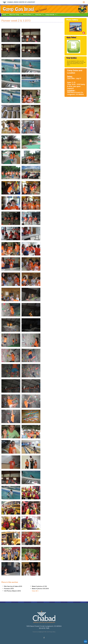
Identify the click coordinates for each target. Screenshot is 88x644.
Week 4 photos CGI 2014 (40, 589)
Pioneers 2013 (9, 589)
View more (84, 33)
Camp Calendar (50, 15)
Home (5, 15)
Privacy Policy (52, 632)
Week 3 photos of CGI (39, 586)
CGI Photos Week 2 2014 (12, 591)
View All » (35, 591)
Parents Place (27, 15)
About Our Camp (14, 15)
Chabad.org (41, 632)
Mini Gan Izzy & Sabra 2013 (13, 586)
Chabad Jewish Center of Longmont (21, 2)
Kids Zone (38, 15)
